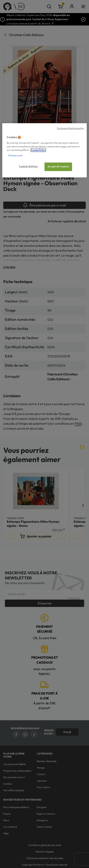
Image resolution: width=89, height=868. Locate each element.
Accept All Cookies (58, 167)
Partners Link (15, 156)
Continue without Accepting (70, 128)
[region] (44, 150)
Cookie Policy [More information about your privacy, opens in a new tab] (38, 150)
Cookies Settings (28, 166)
